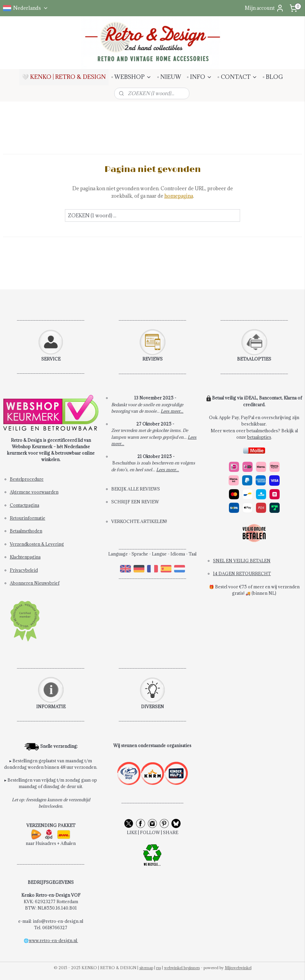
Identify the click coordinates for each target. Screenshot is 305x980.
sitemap (146, 968)
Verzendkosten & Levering (37, 544)
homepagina (179, 196)
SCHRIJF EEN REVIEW (135, 502)
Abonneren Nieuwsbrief (35, 583)
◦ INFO (199, 77)
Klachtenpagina (25, 557)
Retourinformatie (28, 518)
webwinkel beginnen (182, 968)
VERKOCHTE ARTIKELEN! (139, 521)
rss (159, 968)
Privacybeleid (24, 570)
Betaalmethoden (26, 531)
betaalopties (259, 437)
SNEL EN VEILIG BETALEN (242, 561)
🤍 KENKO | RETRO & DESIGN (64, 77)
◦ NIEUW (169, 77)
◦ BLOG (273, 77)
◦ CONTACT (237, 77)
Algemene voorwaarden (34, 492)
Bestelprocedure (27, 479)
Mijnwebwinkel (238, 968)
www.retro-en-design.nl (53, 940)
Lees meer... (172, 411)
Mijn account (264, 8)
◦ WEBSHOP (132, 77)
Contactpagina (25, 505)
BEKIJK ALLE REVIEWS (136, 489)
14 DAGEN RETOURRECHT (242, 573)
